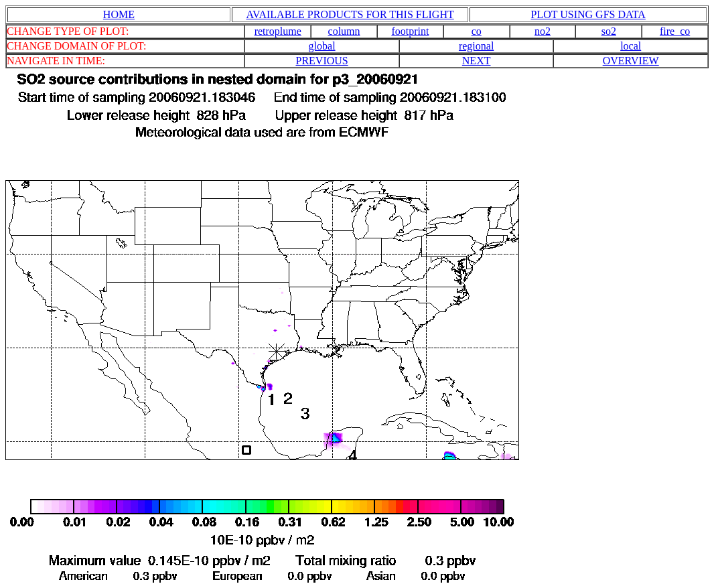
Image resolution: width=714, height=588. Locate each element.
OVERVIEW (631, 61)
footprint (410, 31)
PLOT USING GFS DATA (588, 14)
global (322, 46)
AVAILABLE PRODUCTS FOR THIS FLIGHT (350, 14)
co (477, 31)
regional (476, 46)
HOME (119, 14)
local (631, 46)
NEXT (477, 61)
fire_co (675, 31)
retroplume (278, 31)
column (344, 31)
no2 (543, 31)
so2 (609, 31)
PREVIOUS (322, 61)
